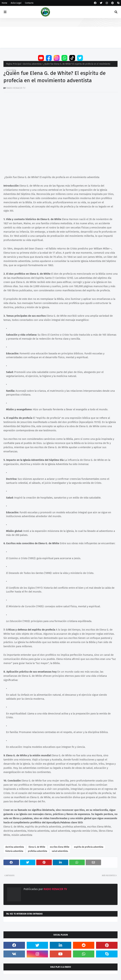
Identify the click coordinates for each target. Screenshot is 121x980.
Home (5, 3)
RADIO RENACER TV (16, 88)
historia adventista (14, 851)
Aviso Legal (16, 3)
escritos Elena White (60, 847)
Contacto (29, 3)
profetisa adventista (38, 851)
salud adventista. (60, 851)
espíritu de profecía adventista (89, 847)
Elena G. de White (37, 847)
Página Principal (14, 64)
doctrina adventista (32, 64)
